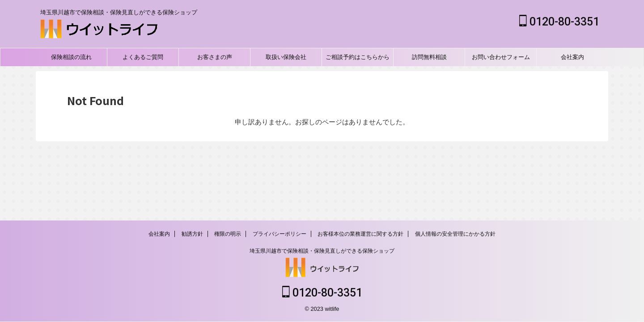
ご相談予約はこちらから (358, 57)
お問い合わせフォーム (501, 57)
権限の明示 (228, 235)
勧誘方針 (192, 235)
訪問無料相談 (429, 57)
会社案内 (572, 57)
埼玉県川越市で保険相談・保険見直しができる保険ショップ (322, 252)
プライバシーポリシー (280, 235)
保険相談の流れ (71, 57)
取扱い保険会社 (286, 57)
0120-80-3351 (559, 22)
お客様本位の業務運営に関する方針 (360, 235)
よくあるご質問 (143, 57)
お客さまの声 (215, 57)
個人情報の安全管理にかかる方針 (455, 235)
